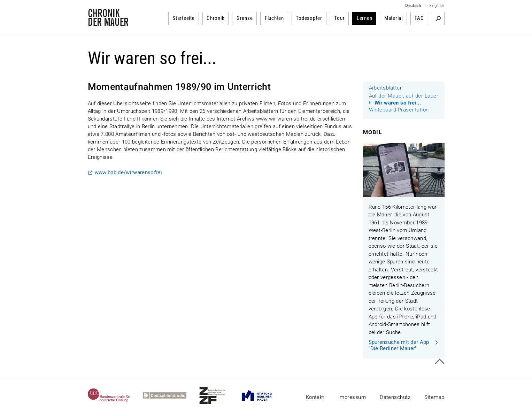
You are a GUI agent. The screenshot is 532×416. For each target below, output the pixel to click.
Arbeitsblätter (385, 88)
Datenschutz (395, 397)
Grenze (245, 18)
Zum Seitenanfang (440, 361)
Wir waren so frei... (398, 103)
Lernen (365, 18)
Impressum (352, 397)
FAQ (419, 18)
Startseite (184, 18)
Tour (339, 18)
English (437, 6)
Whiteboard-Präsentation (399, 110)
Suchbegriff (438, 18)
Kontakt (315, 397)
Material (394, 18)
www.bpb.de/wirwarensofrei (128, 173)
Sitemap (434, 397)
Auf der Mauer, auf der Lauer (404, 96)
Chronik (215, 18)
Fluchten (274, 18)
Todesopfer (309, 18)
